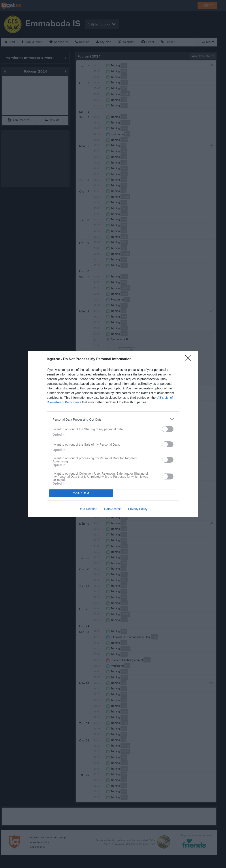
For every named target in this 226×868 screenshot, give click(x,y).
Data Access (113, 509)
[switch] (168, 429)
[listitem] (113, 419)
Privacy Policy (138, 509)
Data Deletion (88, 509)
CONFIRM (81, 493)
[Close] (189, 359)
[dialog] (113, 434)
